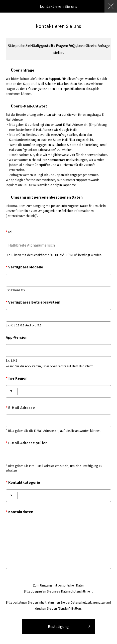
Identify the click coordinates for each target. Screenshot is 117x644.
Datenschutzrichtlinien (76, 591)
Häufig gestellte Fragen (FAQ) (53, 45)
